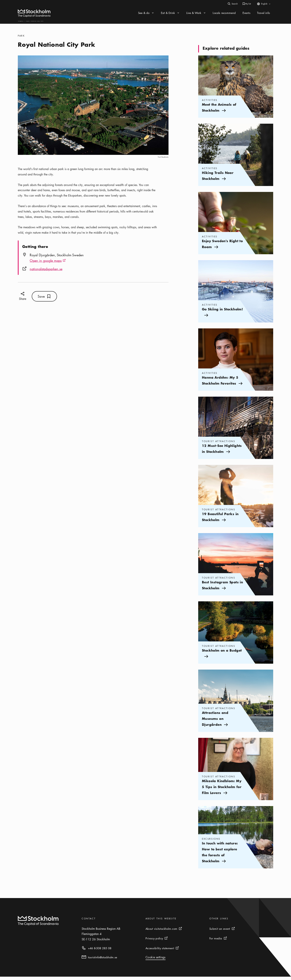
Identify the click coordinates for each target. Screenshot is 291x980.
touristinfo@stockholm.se (103, 961)
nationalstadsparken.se (46, 272)
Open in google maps (48, 264)
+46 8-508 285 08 (100, 951)
